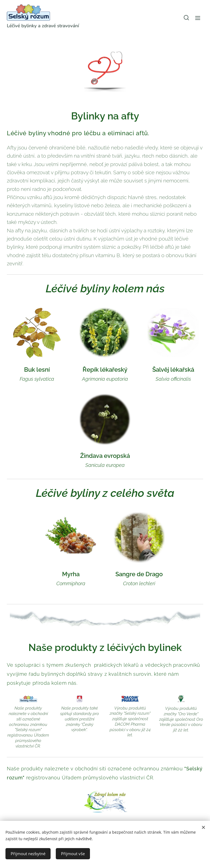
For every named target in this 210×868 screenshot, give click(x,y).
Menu (198, 18)
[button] (186, 18)
